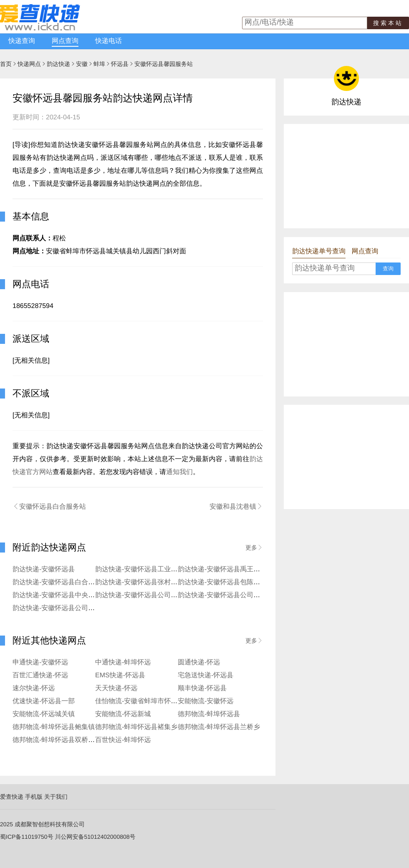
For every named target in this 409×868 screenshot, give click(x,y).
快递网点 (29, 64)
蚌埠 (99, 64)
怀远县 (120, 64)
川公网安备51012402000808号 (95, 837)
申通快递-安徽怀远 (40, 662)
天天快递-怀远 (116, 688)
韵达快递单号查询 (319, 251)
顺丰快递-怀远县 (202, 688)
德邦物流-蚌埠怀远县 (209, 714)
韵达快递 (58, 64)
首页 (6, 64)
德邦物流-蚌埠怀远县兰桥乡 (219, 727)
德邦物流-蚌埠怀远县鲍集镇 (54, 727)
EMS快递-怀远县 (120, 675)
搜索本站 (388, 23)
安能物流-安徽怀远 (206, 701)
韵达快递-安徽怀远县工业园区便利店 (150, 569)
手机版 (34, 797)
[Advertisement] (346, 176)
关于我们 (56, 797)
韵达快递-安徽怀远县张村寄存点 (143, 582)
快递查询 (22, 41)
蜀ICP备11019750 (24, 837)
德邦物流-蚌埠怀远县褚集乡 (136, 727)
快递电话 (109, 41)
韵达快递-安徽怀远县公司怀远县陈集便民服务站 (166, 595)
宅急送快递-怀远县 (206, 675)
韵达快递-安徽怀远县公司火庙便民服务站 (74, 608)
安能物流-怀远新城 (123, 714)
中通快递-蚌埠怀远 (123, 662)
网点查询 (65, 41)
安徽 (82, 64)
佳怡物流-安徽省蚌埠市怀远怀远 (143, 701)
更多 (254, 548)
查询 (388, 269)
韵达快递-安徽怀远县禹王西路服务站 (232, 569)
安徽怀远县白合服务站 (49, 507)
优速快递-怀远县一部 (44, 701)
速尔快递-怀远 (34, 688)
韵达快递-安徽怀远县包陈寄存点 (226, 582)
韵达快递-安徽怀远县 (44, 569)
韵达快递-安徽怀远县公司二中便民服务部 (239, 595)
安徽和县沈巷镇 (236, 507)
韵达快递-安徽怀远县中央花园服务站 (67, 595)
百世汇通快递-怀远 (40, 675)
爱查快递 (12, 797)
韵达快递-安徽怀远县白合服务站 (60, 582)
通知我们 (179, 472)
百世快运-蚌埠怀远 (123, 740)
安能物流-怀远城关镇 (44, 714)
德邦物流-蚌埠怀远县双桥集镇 (57, 740)
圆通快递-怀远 (199, 662)
